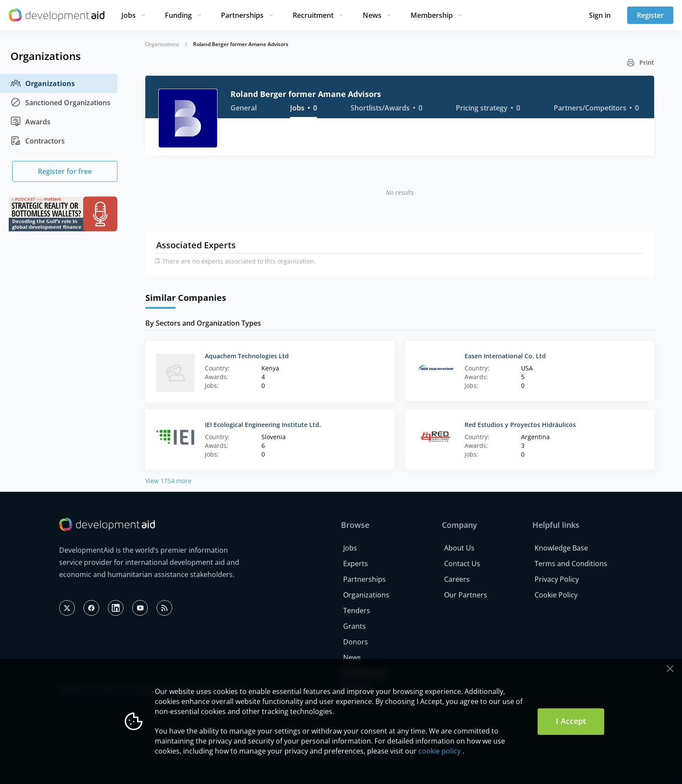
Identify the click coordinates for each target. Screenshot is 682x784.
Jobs (129, 15)
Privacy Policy (557, 579)
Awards (30, 122)
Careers (457, 579)
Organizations (43, 83)
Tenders (357, 611)
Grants (354, 626)
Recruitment (313, 15)
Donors (356, 642)
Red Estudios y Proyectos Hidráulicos (520, 425)
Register (650, 15)
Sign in (600, 15)
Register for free (65, 171)
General (244, 108)
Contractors (38, 141)
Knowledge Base (561, 548)
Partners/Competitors (596, 108)
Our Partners (466, 595)
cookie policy (440, 751)
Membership (432, 15)
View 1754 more (168, 481)
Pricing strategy (488, 108)
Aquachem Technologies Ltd (247, 356)
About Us (459, 548)
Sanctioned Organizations (60, 103)
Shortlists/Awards (386, 108)
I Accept (571, 721)
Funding (178, 15)
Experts (356, 564)
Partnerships (242, 15)
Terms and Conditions (571, 564)
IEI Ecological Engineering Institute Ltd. (263, 425)
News (372, 15)
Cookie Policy (556, 595)
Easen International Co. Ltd (505, 356)
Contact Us (462, 564)
